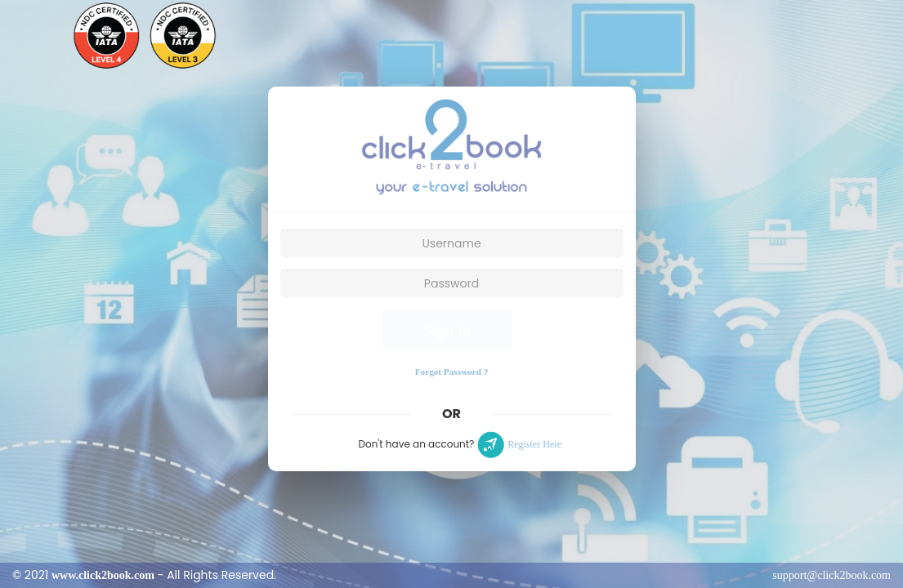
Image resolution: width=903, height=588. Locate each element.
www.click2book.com (103, 575)
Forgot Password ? (452, 372)
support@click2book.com (831, 575)
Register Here (534, 444)
